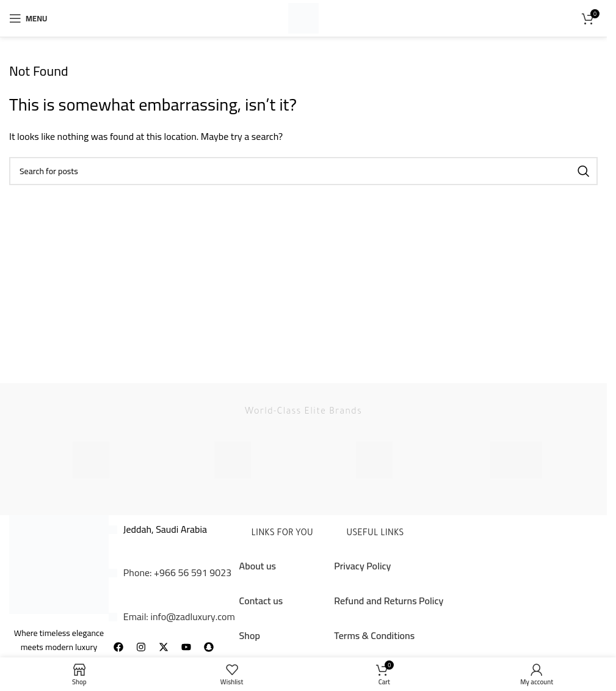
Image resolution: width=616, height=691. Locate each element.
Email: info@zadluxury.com (179, 616)
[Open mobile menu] (28, 18)
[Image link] (59, 563)
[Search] (303, 171)
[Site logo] (303, 17)
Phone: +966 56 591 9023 (177, 572)
